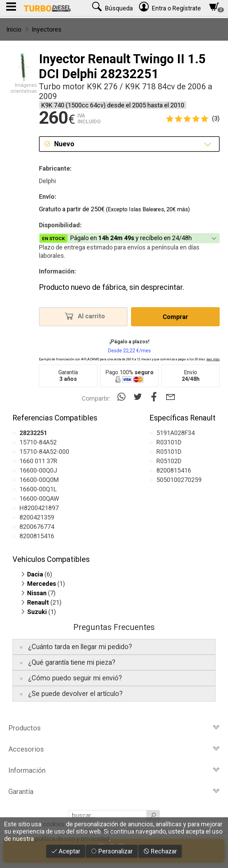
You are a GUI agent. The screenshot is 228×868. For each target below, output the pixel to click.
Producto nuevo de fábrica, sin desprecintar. (112, 287)
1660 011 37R (38, 461)
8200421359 (37, 517)
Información (114, 770)
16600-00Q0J (38, 470)
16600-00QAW (39, 498)
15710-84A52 (38, 442)
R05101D (169, 452)
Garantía (114, 792)
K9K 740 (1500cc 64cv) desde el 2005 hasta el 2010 (113, 105)
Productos (114, 728)
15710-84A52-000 (44, 452)
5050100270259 (179, 480)
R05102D (169, 461)
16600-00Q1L (38, 489)
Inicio (14, 29)
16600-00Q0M (39, 480)
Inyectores (47, 29)
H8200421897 (39, 508)
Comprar (175, 317)
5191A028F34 (176, 433)
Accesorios (114, 749)
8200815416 (37, 536)
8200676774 (37, 527)
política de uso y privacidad (72, 839)
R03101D (169, 442)
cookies (54, 824)
